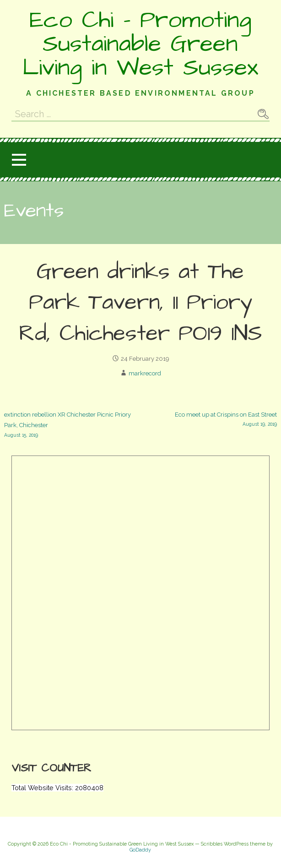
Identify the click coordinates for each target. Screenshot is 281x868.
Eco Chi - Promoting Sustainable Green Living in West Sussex (140, 44)
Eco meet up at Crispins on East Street (209, 420)
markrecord (145, 373)
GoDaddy (140, 850)
